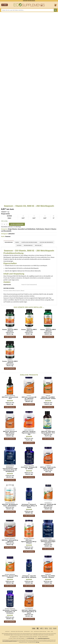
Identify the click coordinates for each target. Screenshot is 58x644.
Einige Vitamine (13, 229)
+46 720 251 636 (31, 638)
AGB (32, 631)
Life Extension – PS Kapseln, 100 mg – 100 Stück (29, 468)
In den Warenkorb (17, 224)
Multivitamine (40, 229)
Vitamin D (48, 229)
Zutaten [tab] (19, 245)
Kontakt (7, 631)
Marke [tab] (17, 242)
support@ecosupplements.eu (44, 638)
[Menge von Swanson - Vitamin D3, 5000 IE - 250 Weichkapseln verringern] (2, 224)
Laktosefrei (11, 234)
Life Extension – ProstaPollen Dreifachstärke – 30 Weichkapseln (10, 612)
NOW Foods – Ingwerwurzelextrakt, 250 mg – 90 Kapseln (29, 542)
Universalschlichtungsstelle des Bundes (10, 641)
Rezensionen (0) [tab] (28, 245)
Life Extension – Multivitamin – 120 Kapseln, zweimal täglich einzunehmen (48, 542)
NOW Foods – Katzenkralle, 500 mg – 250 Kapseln (48, 505)
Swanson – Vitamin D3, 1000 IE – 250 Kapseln (48, 330)
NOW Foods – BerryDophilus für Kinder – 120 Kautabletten (10, 505)
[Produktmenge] (4, 224)
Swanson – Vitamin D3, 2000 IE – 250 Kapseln (29, 330)
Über (49, 631)
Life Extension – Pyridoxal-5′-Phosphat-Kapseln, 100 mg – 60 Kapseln (29, 506)
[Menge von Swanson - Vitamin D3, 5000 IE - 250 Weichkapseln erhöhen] (7, 224)
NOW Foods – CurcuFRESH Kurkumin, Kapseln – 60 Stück (48, 398)
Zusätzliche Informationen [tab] (29, 242)
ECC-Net (38, 642)
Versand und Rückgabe (17, 631)
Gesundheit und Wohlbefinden (27, 229)
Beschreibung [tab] (9, 242)
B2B (52, 631)
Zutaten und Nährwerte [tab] (46, 242)
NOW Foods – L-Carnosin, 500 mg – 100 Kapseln (29, 398)
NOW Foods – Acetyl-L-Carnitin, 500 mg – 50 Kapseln (48, 468)
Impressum (27, 631)
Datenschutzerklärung (40, 631)
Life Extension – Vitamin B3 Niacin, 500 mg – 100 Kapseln (29, 577)
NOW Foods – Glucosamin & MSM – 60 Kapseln (10, 432)
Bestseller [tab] (38, 245)
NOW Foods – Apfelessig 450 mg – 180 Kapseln (10, 541)
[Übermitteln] (55, 10)
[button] (5, 5)
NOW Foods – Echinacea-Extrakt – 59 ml (10, 398)
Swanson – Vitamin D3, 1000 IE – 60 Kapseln (10, 330)
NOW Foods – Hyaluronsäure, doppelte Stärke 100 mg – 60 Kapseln (29, 612)
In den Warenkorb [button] (10, 337)
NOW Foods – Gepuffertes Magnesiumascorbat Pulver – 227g (29, 433)
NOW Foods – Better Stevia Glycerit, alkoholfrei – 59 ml (48, 432)
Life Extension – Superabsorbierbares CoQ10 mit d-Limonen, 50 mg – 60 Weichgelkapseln (10, 469)
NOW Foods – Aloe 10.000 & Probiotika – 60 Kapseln (48, 577)
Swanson (8, 236)
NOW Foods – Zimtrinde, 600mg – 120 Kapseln (10, 577)
